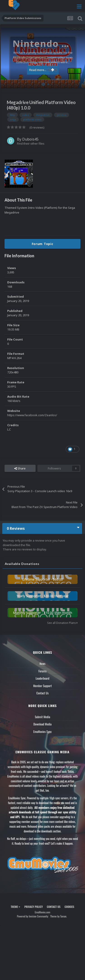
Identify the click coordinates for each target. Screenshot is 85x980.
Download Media (43, 724)
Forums (43, 671)
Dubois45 (30, 139)
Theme (15, 907)
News (43, 664)
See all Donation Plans (62, 623)
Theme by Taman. (58, 916)
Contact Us (42, 693)
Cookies (69, 907)
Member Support (42, 686)
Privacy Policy (33, 907)
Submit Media (43, 717)
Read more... (42, 70)
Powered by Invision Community (33, 916)
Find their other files (31, 143)
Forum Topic (43, 244)
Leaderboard (42, 678)
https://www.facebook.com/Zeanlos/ (32, 415)
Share (20, 468)
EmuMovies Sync (42, 732)
